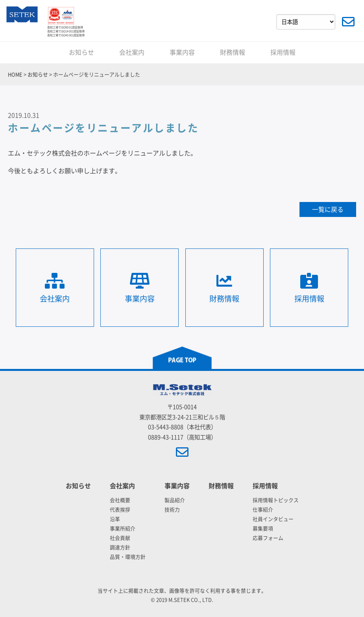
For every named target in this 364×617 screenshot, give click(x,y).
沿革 (115, 519)
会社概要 (120, 500)
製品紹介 (175, 500)
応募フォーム (268, 538)
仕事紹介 (263, 510)
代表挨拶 (120, 510)
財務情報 (233, 52)
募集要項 (263, 529)
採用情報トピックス (276, 500)
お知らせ (81, 52)
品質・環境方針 (128, 557)
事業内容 (182, 52)
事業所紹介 (123, 529)
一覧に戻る (328, 209)
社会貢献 (120, 538)
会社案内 (132, 52)
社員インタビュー (273, 519)
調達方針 (120, 548)
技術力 (172, 510)
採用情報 (283, 52)
